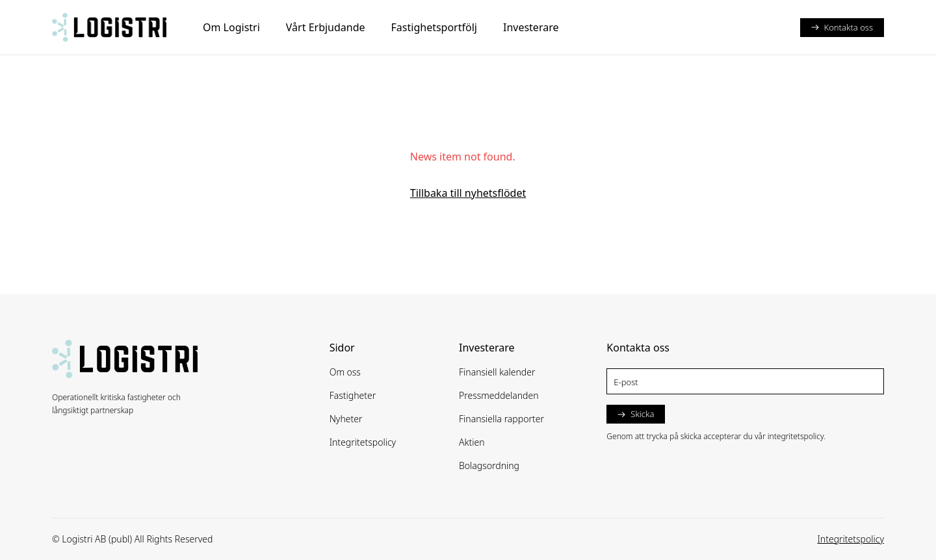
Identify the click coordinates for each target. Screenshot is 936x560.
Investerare (531, 27)
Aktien (472, 442)
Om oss (345, 372)
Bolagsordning (489, 465)
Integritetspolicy (363, 442)
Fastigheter (353, 395)
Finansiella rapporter (501, 419)
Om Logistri (231, 27)
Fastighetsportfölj (434, 27)
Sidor (342, 348)
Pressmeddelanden (499, 395)
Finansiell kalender (497, 372)
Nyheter (346, 419)
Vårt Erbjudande (326, 27)
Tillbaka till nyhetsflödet (468, 193)
